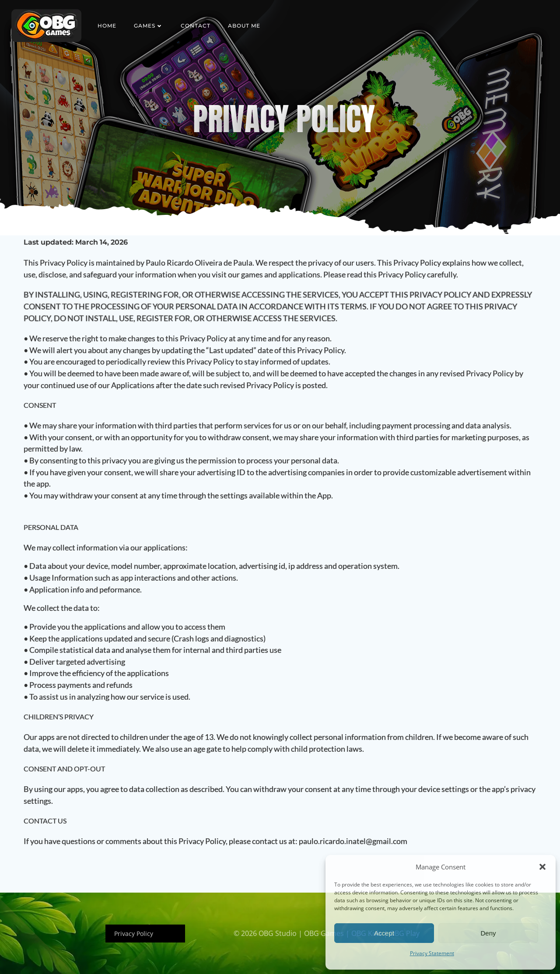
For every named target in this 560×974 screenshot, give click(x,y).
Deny (488, 933)
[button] (542, 867)
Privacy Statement (432, 953)
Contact (196, 26)
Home (107, 26)
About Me (244, 26)
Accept (384, 933)
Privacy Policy (134, 934)
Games (149, 26)
